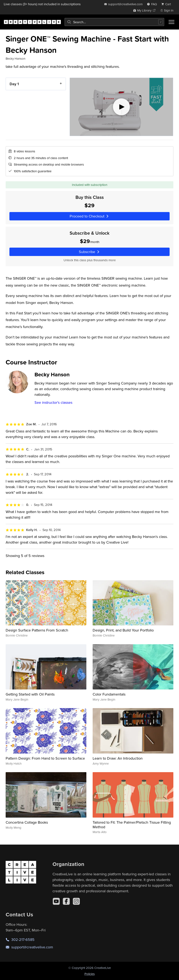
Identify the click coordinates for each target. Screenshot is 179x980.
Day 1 (14, 84)
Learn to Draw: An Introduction (118, 758)
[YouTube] (56, 901)
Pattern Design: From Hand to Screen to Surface (45, 758)
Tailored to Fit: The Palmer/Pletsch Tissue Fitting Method (132, 825)
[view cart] (167, 4)
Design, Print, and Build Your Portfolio (123, 630)
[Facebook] (66, 901)
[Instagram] (76, 901)
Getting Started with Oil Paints (30, 694)
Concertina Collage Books (27, 822)
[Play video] (121, 107)
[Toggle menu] (171, 22)
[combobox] (114, 22)
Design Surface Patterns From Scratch (37, 630)
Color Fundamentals (109, 694)
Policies (90, 974)
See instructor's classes (53, 402)
